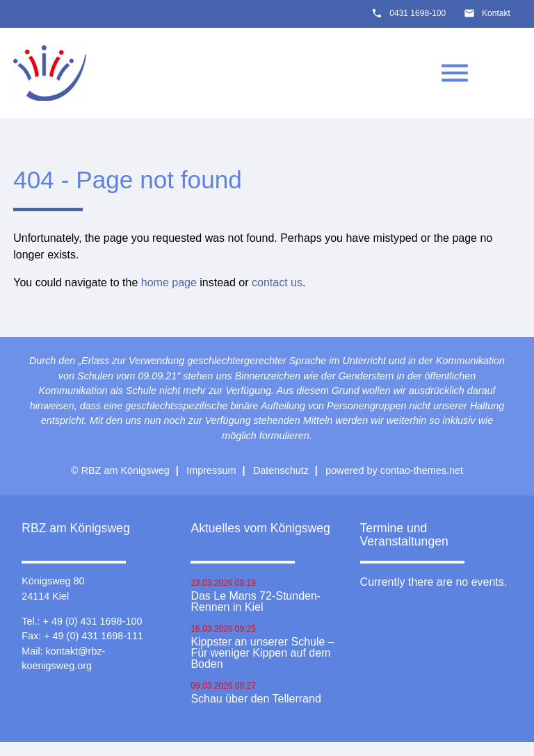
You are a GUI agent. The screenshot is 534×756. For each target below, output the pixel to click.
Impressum (211, 470)
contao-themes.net (422, 470)
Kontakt (496, 13)
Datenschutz (281, 470)
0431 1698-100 (418, 13)
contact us (277, 282)
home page (169, 282)
